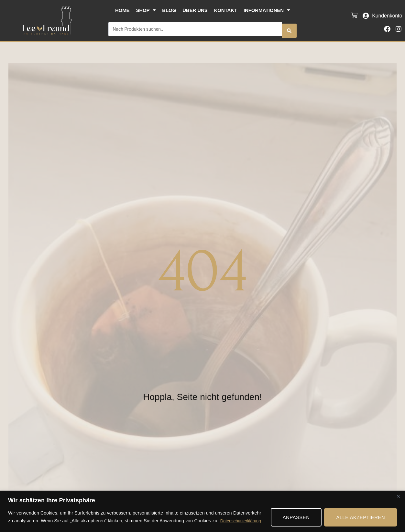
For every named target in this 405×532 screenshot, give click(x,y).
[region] (202, 511)
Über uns (195, 10)
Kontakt (226, 10)
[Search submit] (289, 27)
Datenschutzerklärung (242, 521)
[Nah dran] (398, 496)
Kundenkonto (387, 14)
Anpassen (296, 517)
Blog (169, 10)
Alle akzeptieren (361, 517)
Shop (146, 10)
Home (122, 10)
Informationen (267, 10)
